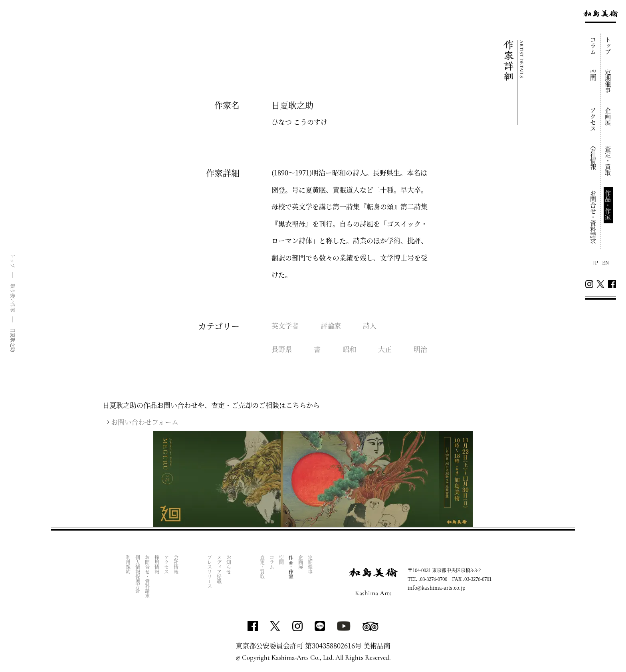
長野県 (282, 349)
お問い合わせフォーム (145, 422)
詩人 (370, 325)
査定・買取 (608, 161)
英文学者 (285, 325)
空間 (593, 75)
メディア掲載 (219, 569)
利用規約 (128, 565)
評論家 (331, 325)
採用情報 (157, 565)
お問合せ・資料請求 (593, 217)
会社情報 (593, 158)
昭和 (349, 349)
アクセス (593, 119)
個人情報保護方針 (138, 574)
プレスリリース (210, 572)
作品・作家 (608, 205)
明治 (420, 349)
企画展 (608, 116)
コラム (593, 46)
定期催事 (608, 81)
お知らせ (229, 565)
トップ (608, 46)
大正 (385, 349)
